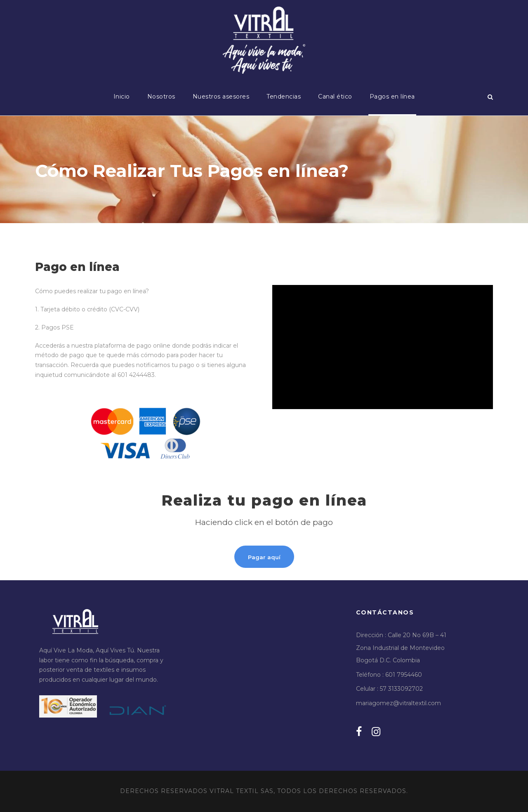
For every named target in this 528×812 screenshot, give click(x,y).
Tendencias (284, 96)
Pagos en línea (392, 96)
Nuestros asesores (221, 96)
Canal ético (335, 96)
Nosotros (161, 96)
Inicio (122, 96)
